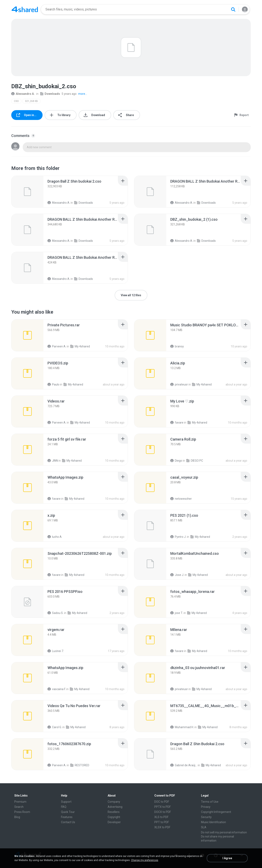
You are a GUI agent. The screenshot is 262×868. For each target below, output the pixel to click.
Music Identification (213, 822)
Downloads (50, 94)
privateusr (179, 384)
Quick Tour (68, 812)
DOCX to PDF (163, 812)
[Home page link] (25, 9)
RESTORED (80, 765)
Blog (17, 817)
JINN (53, 461)
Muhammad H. (182, 727)
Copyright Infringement (216, 812)
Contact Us (68, 822)
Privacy (206, 807)
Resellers (114, 812)
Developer (114, 822)
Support (66, 802)
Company (114, 802)
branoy (177, 346)
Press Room (22, 812)
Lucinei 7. (56, 651)
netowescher (181, 499)
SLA (204, 827)
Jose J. (177, 575)
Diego (176, 461)
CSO (16, 101)
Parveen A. (57, 346)
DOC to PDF (162, 802)
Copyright (114, 817)
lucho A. (55, 537)
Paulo (53, 384)
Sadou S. (55, 613)
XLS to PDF (161, 817)
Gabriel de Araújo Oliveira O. (184, 765)
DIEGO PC (195, 461)
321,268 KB (31, 101)
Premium (20, 802)
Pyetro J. (178, 537)
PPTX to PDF (163, 807)
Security (206, 817)
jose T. (177, 613)
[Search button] (233, 9)
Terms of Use (210, 802)
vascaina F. (57, 689)
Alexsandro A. (23, 94)
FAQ (64, 807)
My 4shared (80, 346)
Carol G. (55, 727)
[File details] (27, 192)
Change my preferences (145, 860)
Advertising (115, 807)
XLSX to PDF (162, 827)
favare (177, 423)
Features (67, 817)
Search (19, 807)
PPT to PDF (162, 822)
